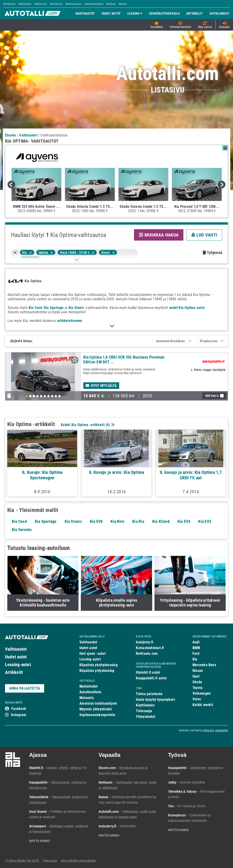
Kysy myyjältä (101, 386)
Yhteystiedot (146, 717)
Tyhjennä (212, 253)
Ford (196, 654)
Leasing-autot (18, 665)
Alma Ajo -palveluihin (216, 730)
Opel (196, 676)
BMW (196, 648)
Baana (123, 4)
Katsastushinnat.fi (150, 648)
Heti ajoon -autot (92, 654)
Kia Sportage (54, 308)
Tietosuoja (144, 711)
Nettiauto (9, 4)
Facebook (19, 709)
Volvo (197, 699)
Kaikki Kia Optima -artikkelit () (87, 425)
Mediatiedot (89, 686)
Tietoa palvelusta (149, 694)
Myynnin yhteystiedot (96, 709)
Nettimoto (25, 4)
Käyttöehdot (145, 705)
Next (222, 185)
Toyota (198, 688)
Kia (195, 659)
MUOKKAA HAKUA (159, 235)
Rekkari (111, 4)
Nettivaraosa (74, 4)
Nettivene (41, 4)
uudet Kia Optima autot (187, 308)
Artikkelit (14, 672)
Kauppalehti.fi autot (151, 678)
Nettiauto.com (147, 654)
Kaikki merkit (203, 705)
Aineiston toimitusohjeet (98, 703)
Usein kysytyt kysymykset (155, 700)
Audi (196, 642)
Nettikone (56, 4)
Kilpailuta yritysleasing (97, 671)
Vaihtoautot (16, 649)
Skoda (197, 682)
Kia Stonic (76, 308)
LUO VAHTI (204, 235)
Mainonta (87, 698)
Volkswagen (202, 693)
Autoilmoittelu (90, 692)
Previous (11, 185)
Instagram (19, 715)
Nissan (198, 671)
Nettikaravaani (94, 4)
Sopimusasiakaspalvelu (97, 715)
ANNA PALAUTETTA (25, 688)
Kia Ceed (35, 308)
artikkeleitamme (69, 321)
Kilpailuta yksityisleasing (99, 665)
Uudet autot (16, 657)
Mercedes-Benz (204, 665)
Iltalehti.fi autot (148, 672)
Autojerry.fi (144, 642)
